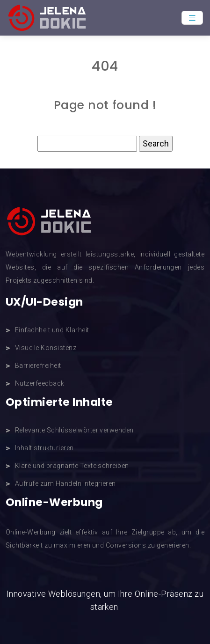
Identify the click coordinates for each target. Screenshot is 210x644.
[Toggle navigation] (192, 18)
